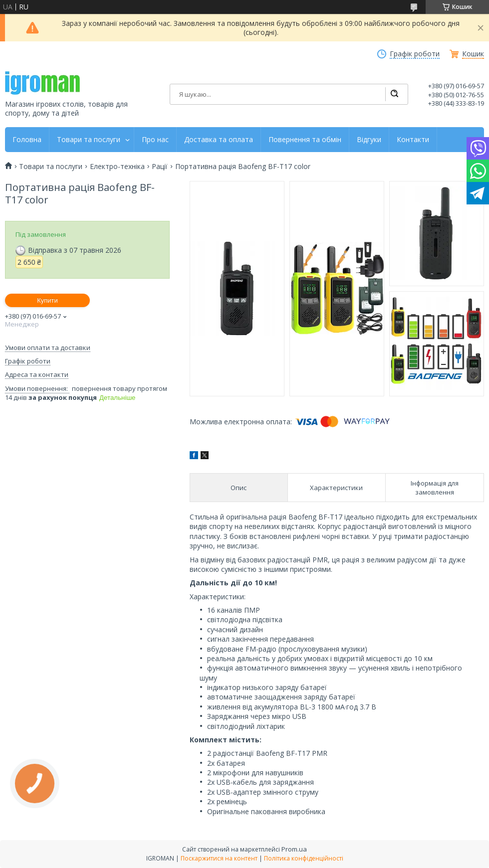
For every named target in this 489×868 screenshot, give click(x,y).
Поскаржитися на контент (219, 858)
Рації (160, 167)
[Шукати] (394, 94)
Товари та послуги (89, 140)
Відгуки (369, 140)
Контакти (413, 140)
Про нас (155, 140)
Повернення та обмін (305, 140)
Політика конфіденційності (304, 858)
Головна (27, 140)
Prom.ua (294, 849)
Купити (47, 300)
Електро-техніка (117, 167)
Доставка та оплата (219, 140)
